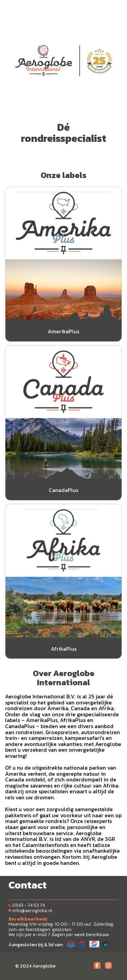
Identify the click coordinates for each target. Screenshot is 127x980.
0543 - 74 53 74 (27, 905)
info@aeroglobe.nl (30, 911)
